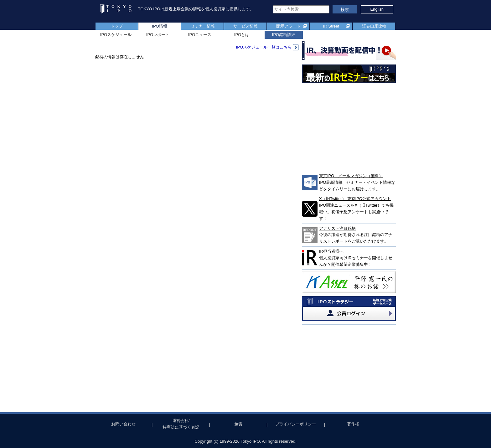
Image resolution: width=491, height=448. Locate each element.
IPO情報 (159, 26)
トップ (117, 26)
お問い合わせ (123, 424)
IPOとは (242, 35)
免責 (238, 424)
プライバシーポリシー (296, 424)
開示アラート (288, 26)
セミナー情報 (203, 26)
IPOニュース (200, 35)
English (377, 9)
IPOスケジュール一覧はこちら (267, 47)
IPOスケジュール (116, 35)
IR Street (331, 26)
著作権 (353, 424)
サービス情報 (246, 26)
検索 (345, 10)
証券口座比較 (374, 26)
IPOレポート (158, 35)
